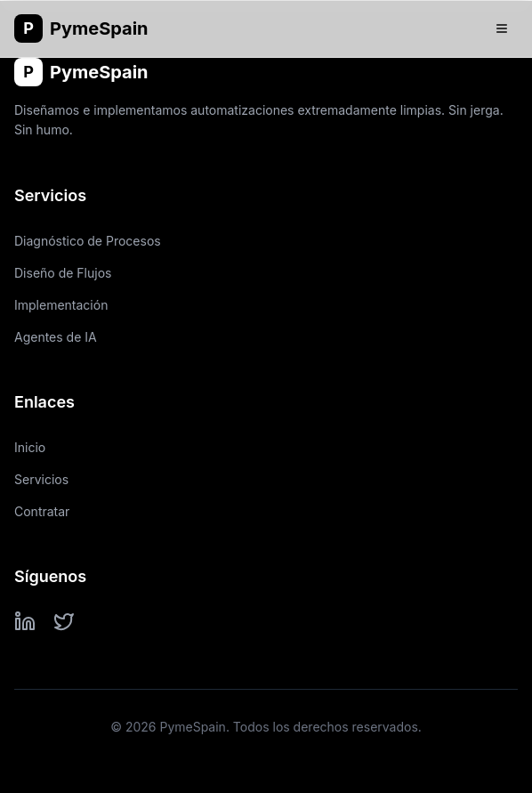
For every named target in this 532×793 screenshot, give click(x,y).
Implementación (61, 305)
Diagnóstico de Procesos (88, 241)
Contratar (42, 511)
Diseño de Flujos (63, 273)
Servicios (41, 479)
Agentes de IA (56, 337)
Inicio (30, 447)
